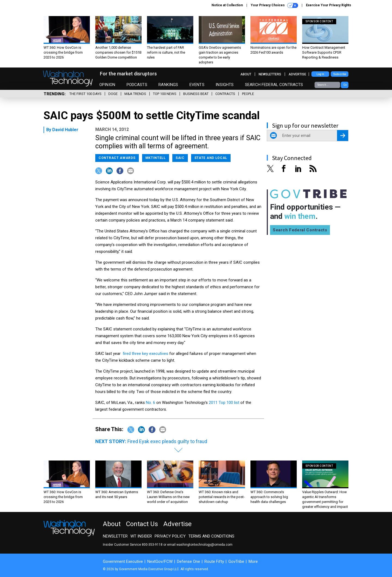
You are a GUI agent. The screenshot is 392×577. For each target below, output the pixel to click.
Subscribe (340, 74)
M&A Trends (135, 94)
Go (345, 85)
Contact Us (142, 524)
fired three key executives (146, 354)
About (246, 74)
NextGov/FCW (160, 561)
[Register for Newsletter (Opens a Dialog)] (343, 136)
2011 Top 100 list (224, 403)
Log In (320, 74)
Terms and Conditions (211, 536)
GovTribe (236, 561)
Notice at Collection (227, 5)
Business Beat (196, 94)
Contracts (225, 94)
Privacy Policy (170, 536)
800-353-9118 (152, 545)
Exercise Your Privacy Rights (329, 5)
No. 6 (151, 403)
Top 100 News (165, 94)
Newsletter (115, 536)
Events (197, 85)
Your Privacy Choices (274, 5)
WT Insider (141, 536)
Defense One (189, 561)
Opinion (107, 85)
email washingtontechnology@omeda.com (200, 545)
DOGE (113, 94)
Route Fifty (214, 561)
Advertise (297, 74)
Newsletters (270, 74)
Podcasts (137, 85)
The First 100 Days (85, 94)
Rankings (168, 85)
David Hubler (65, 130)
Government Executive (123, 561)
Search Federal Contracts (274, 85)
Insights (225, 85)
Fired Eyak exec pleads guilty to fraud (167, 441)
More (253, 561)
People (248, 94)
